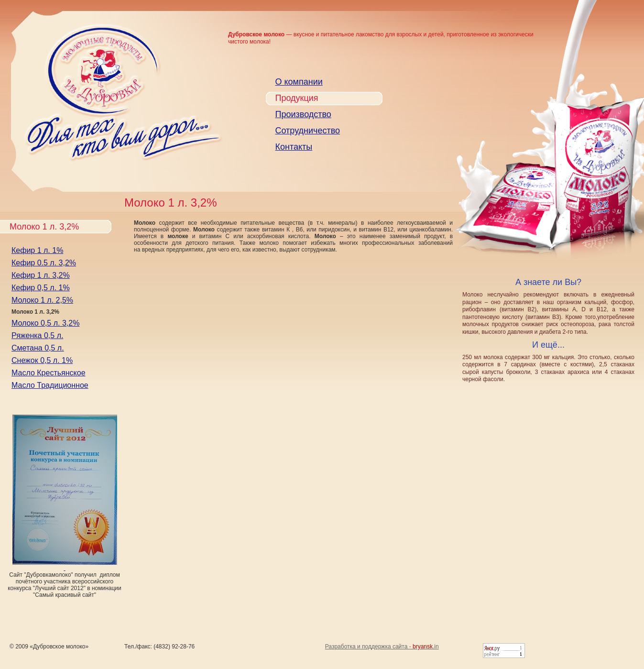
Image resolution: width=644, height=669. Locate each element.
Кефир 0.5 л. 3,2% (44, 263)
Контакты (294, 147)
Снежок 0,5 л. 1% (42, 360)
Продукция (297, 98)
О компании (299, 82)
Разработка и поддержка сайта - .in (382, 647)
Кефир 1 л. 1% (37, 250)
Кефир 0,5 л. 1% (41, 288)
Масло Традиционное (50, 385)
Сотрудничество (308, 131)
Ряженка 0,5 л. (37, 335)
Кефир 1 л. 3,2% (41, 275)
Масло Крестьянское (49, 373)
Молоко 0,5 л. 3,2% (45, 323)
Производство (303, 114)
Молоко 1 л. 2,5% (42, 300)
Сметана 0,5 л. (38, 348)
